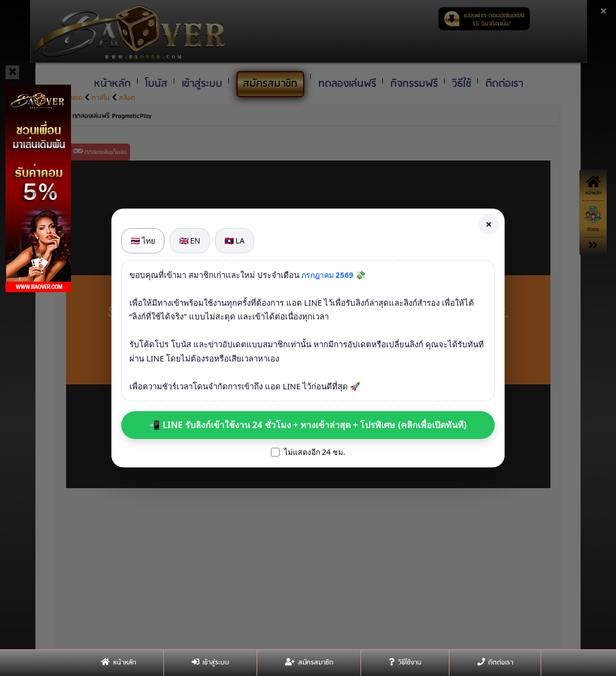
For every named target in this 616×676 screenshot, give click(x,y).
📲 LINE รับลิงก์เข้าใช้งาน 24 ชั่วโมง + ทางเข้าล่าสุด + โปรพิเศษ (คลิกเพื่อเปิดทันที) (308, 425)
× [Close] (488, 224)
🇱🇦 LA (235, 241)
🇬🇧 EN (190, 241)
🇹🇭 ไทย (143, 241)
